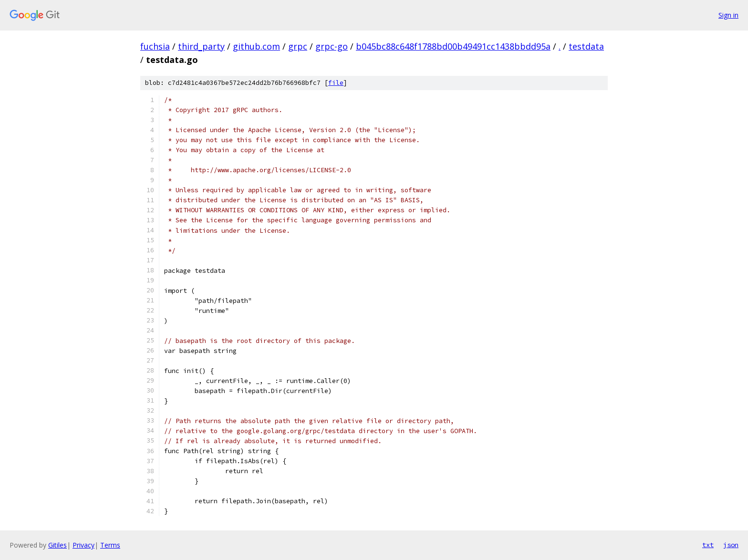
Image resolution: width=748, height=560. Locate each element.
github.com (256, 46)
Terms (110, 545)
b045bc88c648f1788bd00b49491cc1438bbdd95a (453, 46)
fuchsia (155, 46)
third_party (201, 46)
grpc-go (332, 46)
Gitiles (57, 545)
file (336, 83)
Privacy (83, 545)
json (731, 545)
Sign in (728, 15)
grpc (298, 46)
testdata (586, 46)
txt (708, 545)
